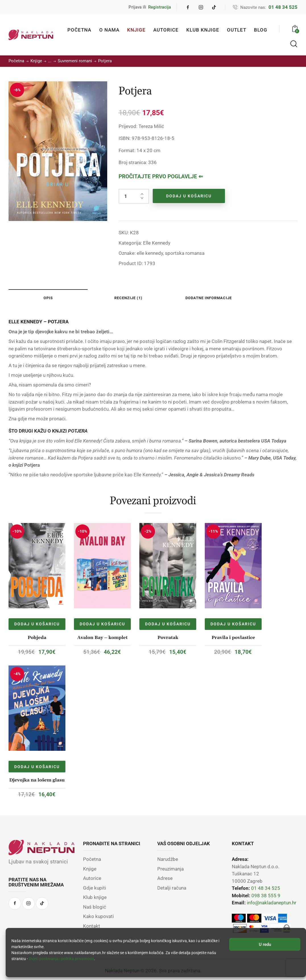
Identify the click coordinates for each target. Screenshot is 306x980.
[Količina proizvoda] (134, 196)
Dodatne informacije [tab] (209, 298)
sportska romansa (185, 253)
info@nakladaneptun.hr (272, 903)
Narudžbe (168, 859)
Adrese (165, 878)
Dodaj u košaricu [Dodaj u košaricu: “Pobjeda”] (37, 624)
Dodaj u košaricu (189, 196)
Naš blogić (95, 907)
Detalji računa (172, 888)
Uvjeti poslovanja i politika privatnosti (61, 959)
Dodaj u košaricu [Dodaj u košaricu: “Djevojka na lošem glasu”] (37, 767)
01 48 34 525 (266, 888)
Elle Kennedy (157, 243)
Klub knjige (95, 897)
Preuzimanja (170, 869)
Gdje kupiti (95, 888)
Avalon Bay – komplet (103, 638)
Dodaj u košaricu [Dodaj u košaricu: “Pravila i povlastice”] (233, 624)
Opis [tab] (48, 298)
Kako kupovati (98, 916)
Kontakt (92, 926)
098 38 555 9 (266, 896)
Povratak (168, 638)
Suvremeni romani (75, 61)
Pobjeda (37, 638)
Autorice (92, 878)
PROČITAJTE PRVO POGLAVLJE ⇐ (161, 176)
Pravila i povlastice (233, 638)
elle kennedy (150, 253)
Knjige (36, 61)
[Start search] (294, 44)
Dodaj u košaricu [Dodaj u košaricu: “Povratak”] (168, 624)
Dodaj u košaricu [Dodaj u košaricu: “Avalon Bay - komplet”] (102, 624)
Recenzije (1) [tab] (128, 298)
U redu (265, 944)
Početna (16, 61)
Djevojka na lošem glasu (37, 780)
